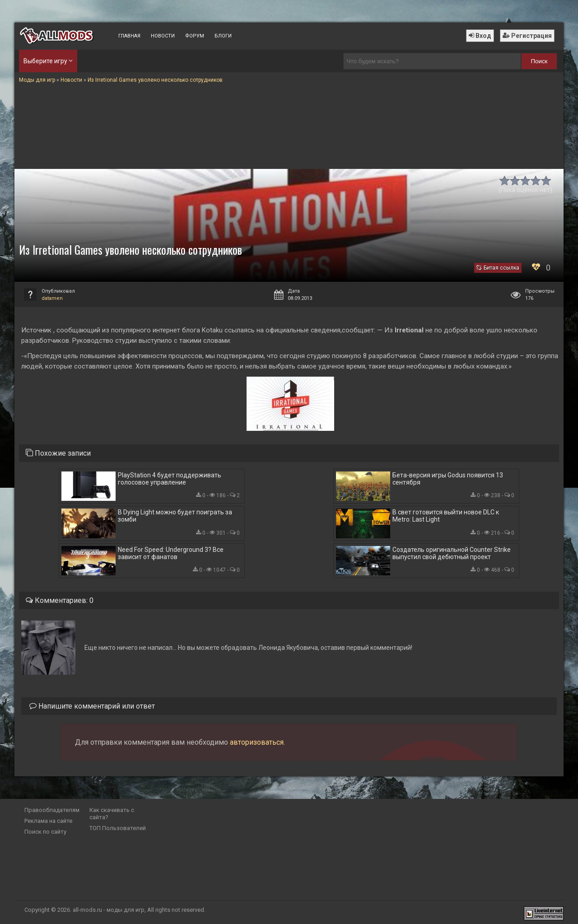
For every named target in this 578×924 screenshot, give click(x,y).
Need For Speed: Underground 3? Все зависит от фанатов (171, 553)
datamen (52, 298)
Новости (163, 36)
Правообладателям (52, 810)
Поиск (539, 61)
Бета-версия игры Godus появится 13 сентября (448, 479)
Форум (195, 36)
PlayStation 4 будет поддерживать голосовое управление (170, 479)
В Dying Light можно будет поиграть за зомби (175, 516)
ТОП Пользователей (118, 828)
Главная (129, 36)
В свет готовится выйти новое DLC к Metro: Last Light (446, 516)
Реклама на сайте (48, 821)
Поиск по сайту (45, 832)
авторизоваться (257, 742)
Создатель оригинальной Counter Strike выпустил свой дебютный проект (452, 553)
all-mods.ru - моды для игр (109, 910)
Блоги (223, 36)
